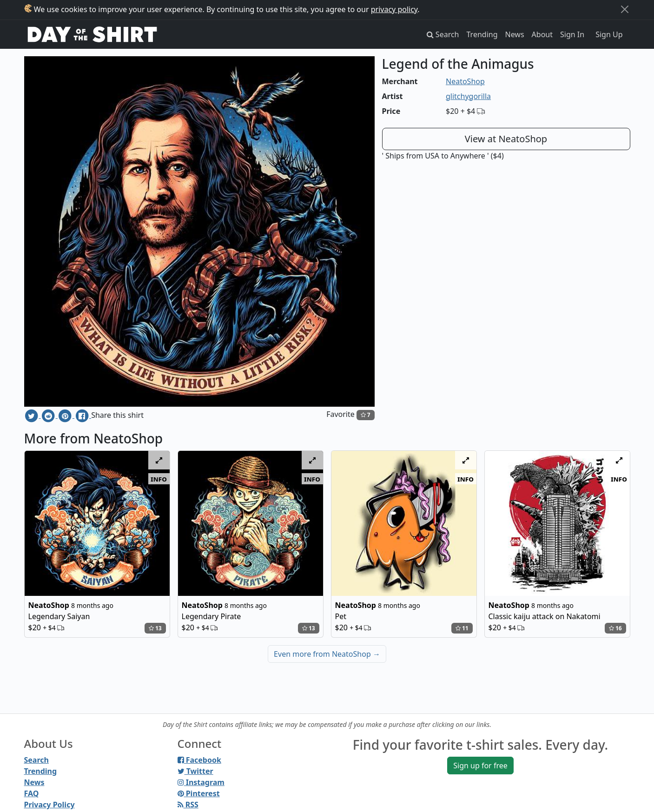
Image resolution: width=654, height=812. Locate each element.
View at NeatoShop (506, 139)
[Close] (625, 9)
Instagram (201, 782)
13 (155, 628)
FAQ (32, 793)
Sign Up (609, 34)
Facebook (199, 760)
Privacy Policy (50, 805)
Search (36, 760)
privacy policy (394, 9)
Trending (482, 34)
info (159, 479)
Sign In (572, 34)
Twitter (195, 771)
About (542, 34)
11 (462, 628)
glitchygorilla (468, 96)
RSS (188, 805)
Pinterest (199, 793)
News (515, 34)
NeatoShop (465, 81)
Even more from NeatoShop (327, 654)
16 (615, 628)
